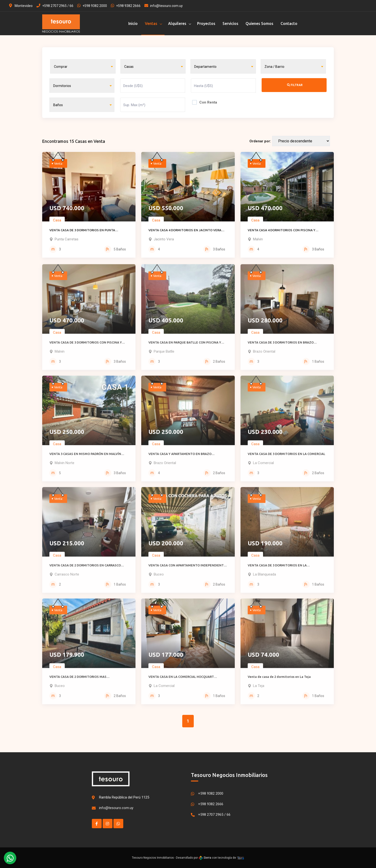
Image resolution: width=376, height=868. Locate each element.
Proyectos (206, 23)
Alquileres (177, 23)
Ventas (151, 23)
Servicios (230, 23)
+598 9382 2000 (92, 6)
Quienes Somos (259, 23)
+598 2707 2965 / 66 (55, 6)
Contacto (289, 23)
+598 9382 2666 (126, 6)
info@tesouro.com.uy (164, 6)
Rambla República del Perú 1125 (124, 797)
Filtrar (295, 85)
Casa (57, 223)
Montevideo (21, 6)
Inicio (133, 23)
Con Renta (208, 102)
